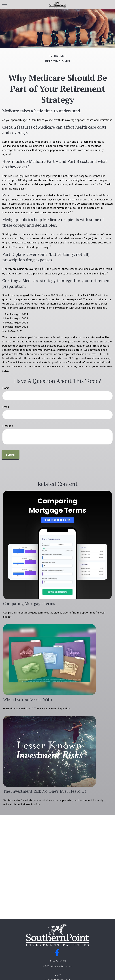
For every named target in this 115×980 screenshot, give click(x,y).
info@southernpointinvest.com (57, 966)
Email (6, 407)
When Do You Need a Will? (28, 699)
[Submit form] (11, 455)
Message (8, 426)
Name (6, 388)
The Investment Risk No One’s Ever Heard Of (45, 791)
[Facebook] (57, 953)
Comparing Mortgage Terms (29, 603)
